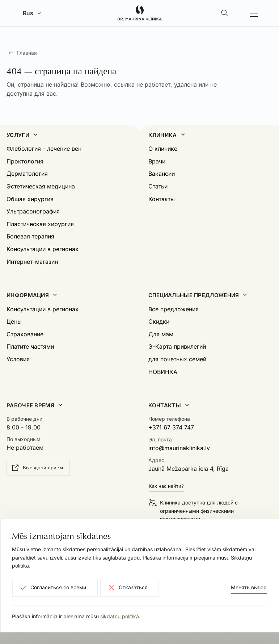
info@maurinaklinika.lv (179, 448)
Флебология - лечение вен (44, 149)
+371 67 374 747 (171, 427)
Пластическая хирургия (40, 224)
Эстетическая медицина (41, 186)
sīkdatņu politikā (120, 616)
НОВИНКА (163, 372)
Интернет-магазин (32, 262)
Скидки (159, 321)
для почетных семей (177, 359)
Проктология (25, 161)
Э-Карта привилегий (177, 346)
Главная (27, 53)
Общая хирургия (30, 199)
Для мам (161, 334)
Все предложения (174, 309)
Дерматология (27, 174)
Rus (28, 13)
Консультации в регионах (43, 249)
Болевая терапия (30, 236)
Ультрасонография (33, 211)
